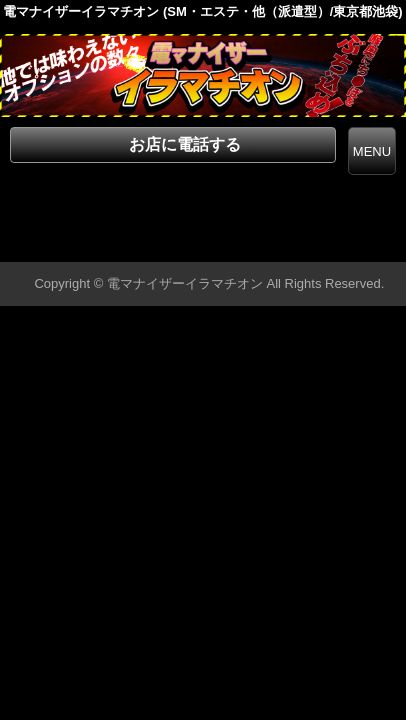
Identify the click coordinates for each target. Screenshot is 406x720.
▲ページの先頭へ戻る (331, 243)
